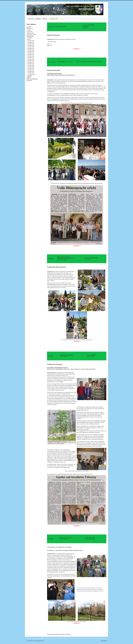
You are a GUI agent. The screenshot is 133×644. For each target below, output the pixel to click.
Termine (29, 39)
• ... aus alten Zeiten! (31, 74)
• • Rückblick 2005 (30, 71)
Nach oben (104, 641)
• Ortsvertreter (30, 32)
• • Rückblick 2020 (30, 48)
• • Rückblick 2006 (30, 70)
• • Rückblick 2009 (30, 65)
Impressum (29, 80)
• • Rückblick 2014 (30, 58)
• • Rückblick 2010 (30, 64)
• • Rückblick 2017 (30, 53)
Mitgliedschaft (30, 36)
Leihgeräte (29, 76)
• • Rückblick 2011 (30, 62)
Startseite (29, 27)
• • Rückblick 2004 (30, 73)
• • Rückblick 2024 (30, 42)
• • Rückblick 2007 (30, 68)
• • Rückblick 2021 (30, 47)
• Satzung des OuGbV (31, 35)
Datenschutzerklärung (32, 79)
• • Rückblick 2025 (30, 41)
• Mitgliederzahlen (30, 33)
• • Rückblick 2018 (30, 51)
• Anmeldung (29, 38)
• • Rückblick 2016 (30, 55)
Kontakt (28, 77)
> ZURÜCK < (77, 49)
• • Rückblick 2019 (30, 50)
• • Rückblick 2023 (30, 44)
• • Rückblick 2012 (30, 61)
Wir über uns (30, 28)
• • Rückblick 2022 (30, 45)
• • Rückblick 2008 (30, 67)
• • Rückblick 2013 (30, 59)
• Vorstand (29, 30)
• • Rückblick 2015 (30, 56)
